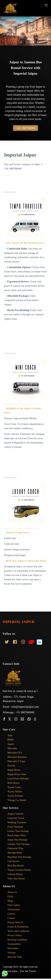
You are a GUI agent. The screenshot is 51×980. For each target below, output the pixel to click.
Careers (10, 914)
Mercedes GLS (13, 753)
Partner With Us (14, 922)
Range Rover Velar (15, 774)
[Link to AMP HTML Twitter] (7, 643)
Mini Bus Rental (14, 866)
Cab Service (12, 861)
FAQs (9, 896)
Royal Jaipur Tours (15, 835)
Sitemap (10, 953)
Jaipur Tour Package (16, 840)
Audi (8, 735)
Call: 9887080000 (26, 128)
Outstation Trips (14, 848)
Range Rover (12, 770)
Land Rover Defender (16, 779)
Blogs (9, 901)
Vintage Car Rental (15, 800)
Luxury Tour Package (16, 831)
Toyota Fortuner (14, 796)
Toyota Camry (13, 787)
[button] (46, 5)
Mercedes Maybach (15, 757)
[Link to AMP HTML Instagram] (23, 643)
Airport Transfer (14, 814)
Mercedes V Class (15, 761)
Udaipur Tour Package (17, 844)
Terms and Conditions (17, 931)
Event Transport (14, 827)
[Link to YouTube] (31, 643)
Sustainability (13, 944)
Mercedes (11, 748)
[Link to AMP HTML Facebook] (15, 643)
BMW (9, 740)
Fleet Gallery (12, 905)
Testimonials (12, 909)
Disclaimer (11, 948)
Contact (10, 918)
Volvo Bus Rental (14, 879)
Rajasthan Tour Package (18, 857)
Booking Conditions (16, 940)
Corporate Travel (14, 818)
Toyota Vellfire (13, 792)
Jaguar (9, 744)
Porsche (10, 766)
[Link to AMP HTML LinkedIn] (39, 643)
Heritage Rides (13, 853)
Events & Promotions (16, 927)
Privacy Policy (13, 935)
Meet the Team (13, 957)
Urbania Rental (13, 874)
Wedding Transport (15, 822)
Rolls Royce (12, 783)
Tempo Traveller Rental (17, 870)
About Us (11, 892)
